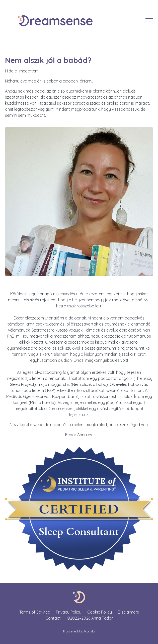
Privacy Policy (69, 612)
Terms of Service (35, 612)
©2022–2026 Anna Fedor (90, 618)
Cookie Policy (100, 612)
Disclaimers (128, 612)
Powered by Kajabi (79, 631)
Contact (53, 618)
